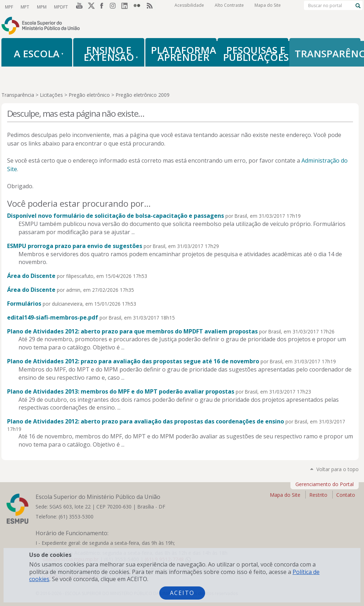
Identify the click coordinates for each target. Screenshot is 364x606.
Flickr (139, 7)
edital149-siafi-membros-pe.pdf (53, 317)
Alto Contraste (229, 7)
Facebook (102, 7)
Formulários (24, 304)
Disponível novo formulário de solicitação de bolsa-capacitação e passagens (116, 216)
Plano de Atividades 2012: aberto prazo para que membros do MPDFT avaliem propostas (132, 331)
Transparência (18, 95)
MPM (41, 7)
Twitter (90, 7)
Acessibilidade (189, 7)
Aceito (182, 593)
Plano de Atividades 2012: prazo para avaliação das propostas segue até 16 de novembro (133, 361)
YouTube (78, 7)
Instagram (114, 7)
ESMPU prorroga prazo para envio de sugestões (75, 246)
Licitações (51, 95)
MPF (9, 7)
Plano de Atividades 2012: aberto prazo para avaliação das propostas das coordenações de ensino (146, 421)
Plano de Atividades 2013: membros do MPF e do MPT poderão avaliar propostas (121, 391)
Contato (346, 495)
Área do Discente (31, 276)
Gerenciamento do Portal (325, 484)
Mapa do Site (268, 7)
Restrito (318, 495)
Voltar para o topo (338, 469)
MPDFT (60, 7)
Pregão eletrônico (89, 95)
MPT (25, 7)
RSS (151, 7)
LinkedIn (127, 7)
